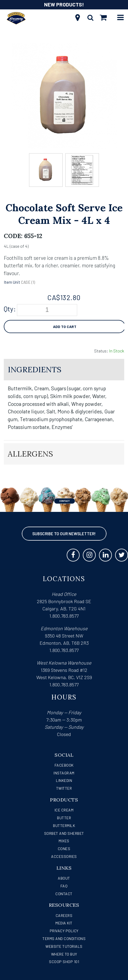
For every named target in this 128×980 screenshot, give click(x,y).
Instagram (64, 773)
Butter (64, 818)
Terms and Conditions (64, 939)
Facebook (64, 765)
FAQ (64, 886)
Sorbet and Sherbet (64, 833)
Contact (64, 894)
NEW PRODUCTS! (64, 4)
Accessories (64, 856)
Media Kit (64, 923)
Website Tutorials (64, 946)
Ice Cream (64, 810)
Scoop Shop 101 (64, 962)
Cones (64, 849)
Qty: (10, 309)
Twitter (64, 788)
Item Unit (12, 282)
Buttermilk (64, 826)
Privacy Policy (64, 931)
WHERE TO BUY (64, 954)
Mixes (64, 841)
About (64, 878)
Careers (64, 915)
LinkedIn (64, 780)
